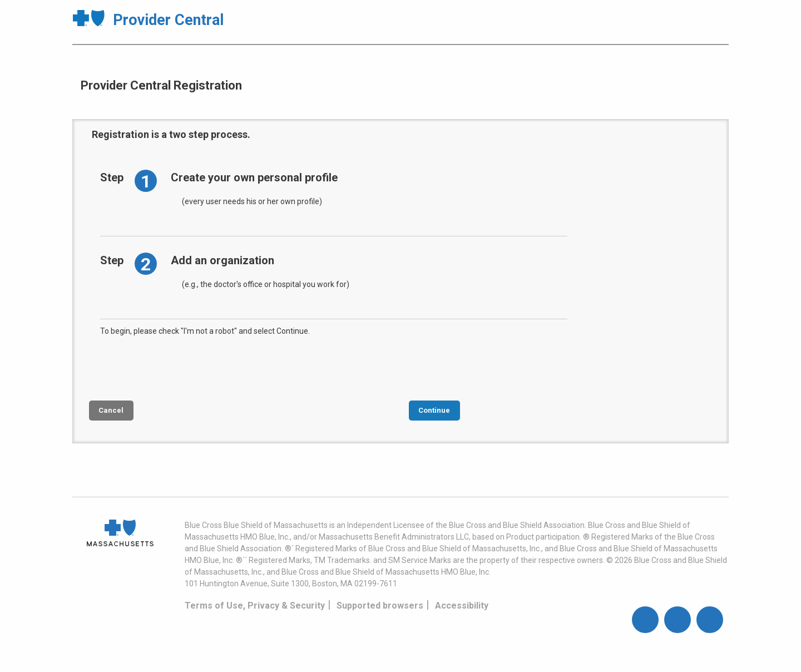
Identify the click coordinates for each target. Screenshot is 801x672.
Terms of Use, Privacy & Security (255, 606)
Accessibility (462, 606)
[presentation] (185, 367)
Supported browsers (380, 606)
